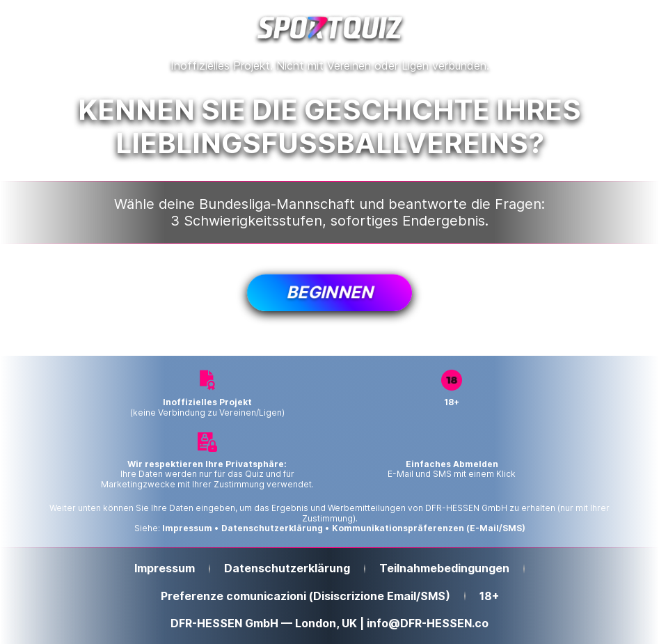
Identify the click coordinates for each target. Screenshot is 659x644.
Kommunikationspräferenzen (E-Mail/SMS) (429, 528)
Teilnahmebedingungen (444, 568)
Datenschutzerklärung (272, 528)
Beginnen (329, 292)
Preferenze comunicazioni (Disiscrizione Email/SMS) (305, 596)
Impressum (187, 528)
